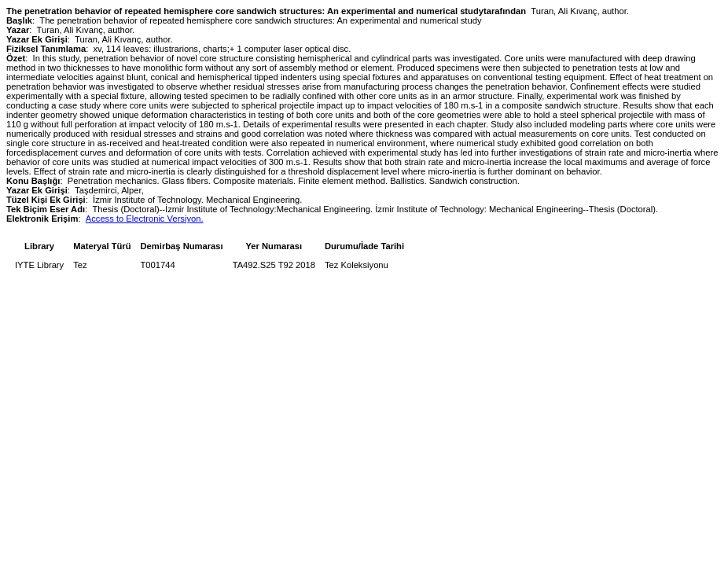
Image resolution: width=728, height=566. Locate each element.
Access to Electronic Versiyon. (145, 219)
